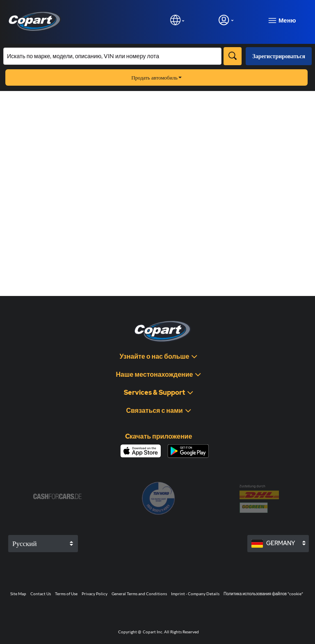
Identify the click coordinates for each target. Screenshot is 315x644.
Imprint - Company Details (195, 594)
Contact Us (41, 594)
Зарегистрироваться (279, 56)
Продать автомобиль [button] (156, 77)
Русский (25, 544)
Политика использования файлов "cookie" (263, 594)
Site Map (18, 594)
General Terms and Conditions (139, 594)
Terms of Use (66, 594)
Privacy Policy (95, 594)
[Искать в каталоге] (112, 56)
